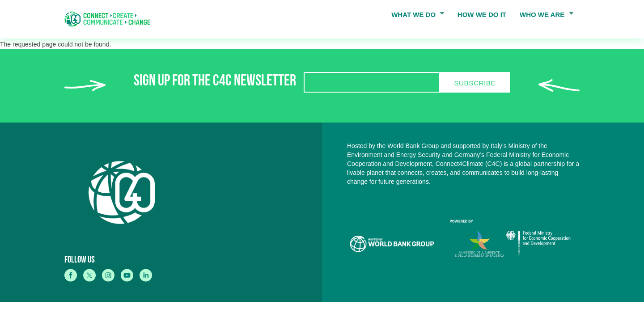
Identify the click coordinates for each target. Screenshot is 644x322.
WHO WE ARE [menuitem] (544, 17)
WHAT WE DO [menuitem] (415, 17)
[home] (110, 19)
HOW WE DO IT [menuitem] (482, 15)
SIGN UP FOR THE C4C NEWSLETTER (215, 83)
